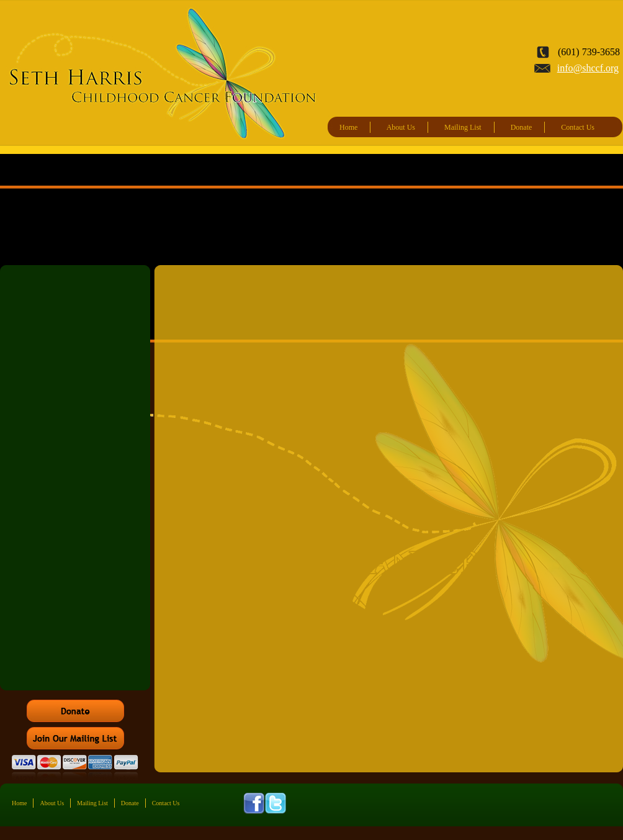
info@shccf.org (588, 68)
